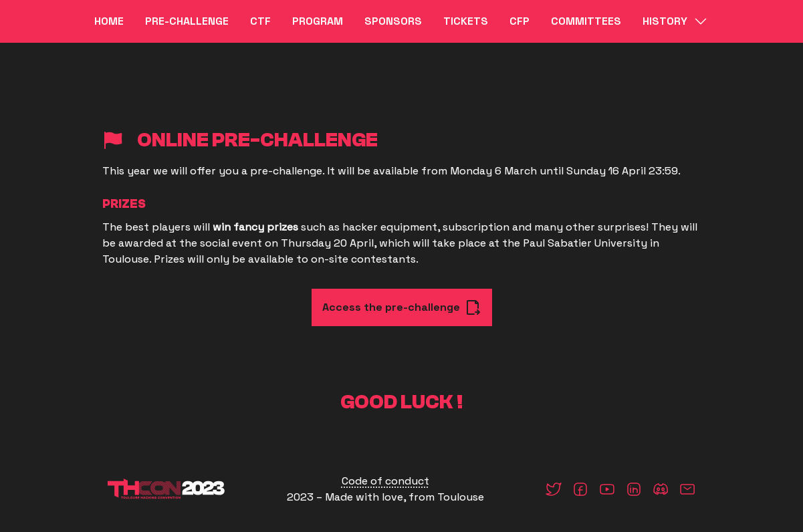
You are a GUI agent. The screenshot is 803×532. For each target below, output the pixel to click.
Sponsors (393, 21)
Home (109, 21)
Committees (586, 21)
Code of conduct (385, 481)
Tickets (466, 21)
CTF (260, 21)
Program (318, 21)
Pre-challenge (187, 21)
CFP (520, 21)
